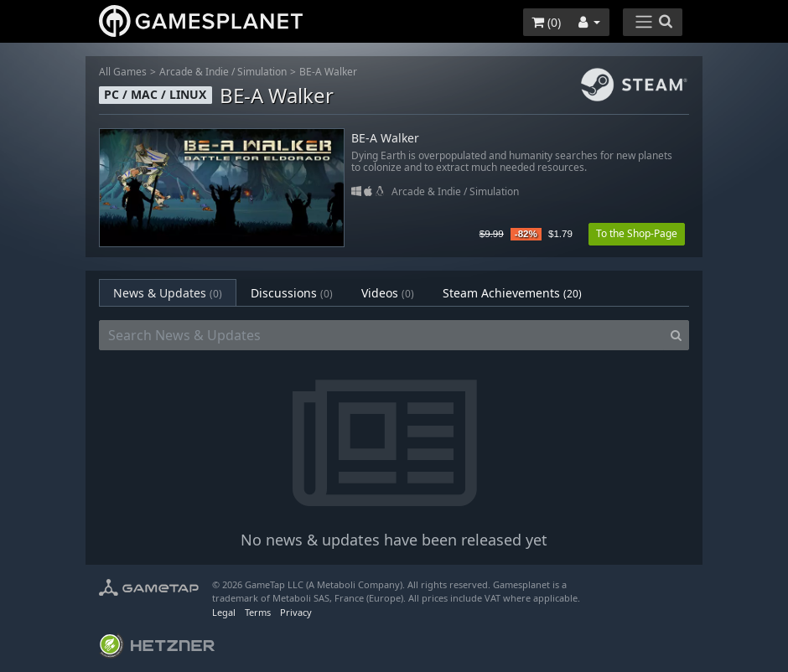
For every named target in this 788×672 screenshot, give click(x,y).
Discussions (292, 293)
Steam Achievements (512, 293)
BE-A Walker (328, 72)
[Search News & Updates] (381, 335)
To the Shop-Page (637, 233)
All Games (123, 72)
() (546, 22)
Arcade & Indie (194, 72)
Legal (224, 612)
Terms (258, 612)
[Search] (676, 335)
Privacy (296, 612)
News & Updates (168, 293)
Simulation (262, 72)
